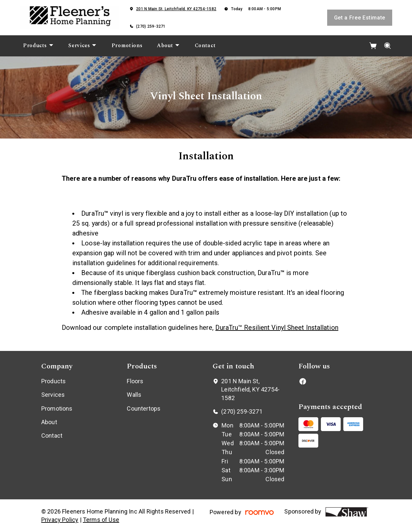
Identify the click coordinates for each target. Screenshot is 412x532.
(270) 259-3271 (151, 26)
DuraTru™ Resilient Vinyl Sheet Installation (277, 328)
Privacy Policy (60, 520)
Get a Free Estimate (360, 18)
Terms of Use (101, 520)
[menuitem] (38, 46)
